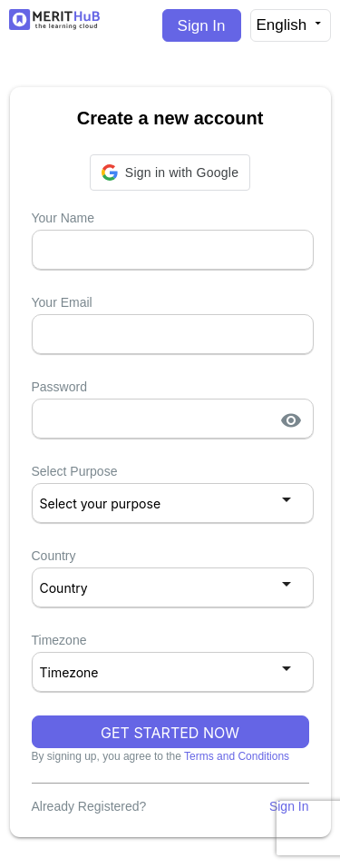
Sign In (202, 26)
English (291, 25)
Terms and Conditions (237, 756)
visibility (291, 420)
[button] (170, 173)
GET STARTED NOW (170, 733)
